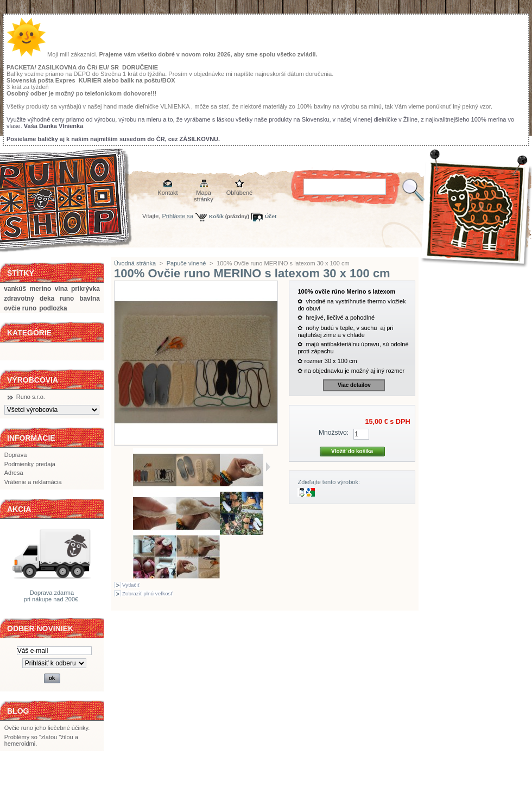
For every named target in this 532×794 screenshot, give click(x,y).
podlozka (53, 308)
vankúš (15, 289)
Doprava (16, 455)
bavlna (90, 298)
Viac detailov (354, 385)
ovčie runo (20, 308)
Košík (216, 216)
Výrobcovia (33, 380)
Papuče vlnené (186, 263)
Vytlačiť (131, 585)
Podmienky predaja (30, 464)
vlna (61, 289)
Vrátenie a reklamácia (33, 482)
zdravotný (19, 298)
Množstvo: (334, 433)
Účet (271, 216)
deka (47, 298)
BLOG (18, 711)
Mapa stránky (203, 193)
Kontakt (167, 193)
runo (67, 298)
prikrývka (85, 289)
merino (41, 289)
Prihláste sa (178, 216)
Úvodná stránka (135, 263)
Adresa (14, 473)
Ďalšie (268, 467)
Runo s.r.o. (31, 397)
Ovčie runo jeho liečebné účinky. (47, 728)
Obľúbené (239, 193)
